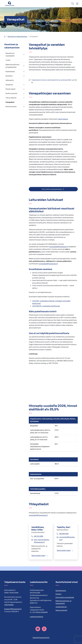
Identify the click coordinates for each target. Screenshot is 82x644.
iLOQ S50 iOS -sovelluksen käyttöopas (46, 306)
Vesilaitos (9, 76)
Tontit (8, 60)
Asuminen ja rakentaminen (17, 37)
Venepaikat (10, 102)
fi (5, 37)
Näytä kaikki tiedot (38, 556)
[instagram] (44, 629)
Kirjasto (58, 594)
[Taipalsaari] (10, 4)
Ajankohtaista (61, 591)
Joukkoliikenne (61, 607)
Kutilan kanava (11, 107)
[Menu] (77, 4)
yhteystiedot (9, 605)
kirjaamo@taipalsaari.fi (13, 609)
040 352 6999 (39, 536)
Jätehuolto (10, 80)
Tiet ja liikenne (11, 98)
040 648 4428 (64, 534)
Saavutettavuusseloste (41, 638)
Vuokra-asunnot (11, 93)
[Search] (72, 4)
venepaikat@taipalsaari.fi (59, 247)
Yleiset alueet (11, 89)
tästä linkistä (63, 119)
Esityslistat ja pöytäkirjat (65, 597)
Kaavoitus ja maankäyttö (10, 55)
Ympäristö (9, 85)
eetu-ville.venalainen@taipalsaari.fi (42, 541)
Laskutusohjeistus (37, 617)
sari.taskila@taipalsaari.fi (67, 538)
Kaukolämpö (10, 72)
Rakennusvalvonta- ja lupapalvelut (13, 66)
